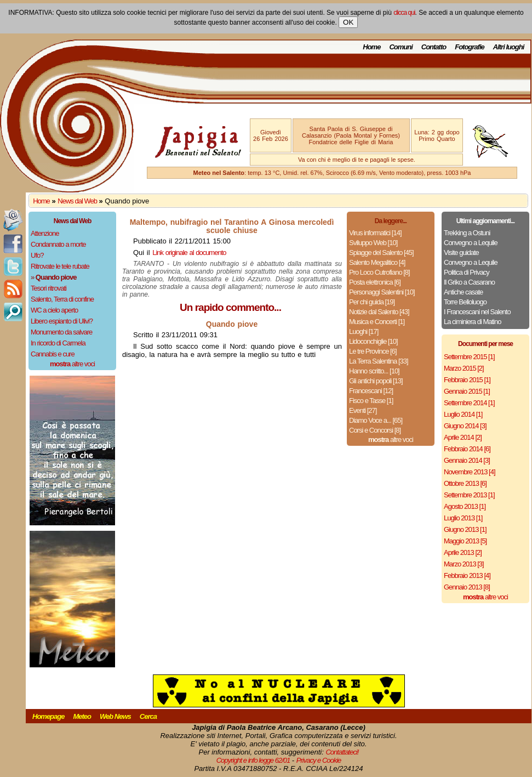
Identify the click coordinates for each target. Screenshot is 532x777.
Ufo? (37, 255)
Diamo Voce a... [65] (376, 420)
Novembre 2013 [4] (470, 472)
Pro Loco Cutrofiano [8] (379, 272)
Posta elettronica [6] (375, 282)
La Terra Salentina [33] (379, 361)
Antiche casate (463, 292)
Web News (115, 716)
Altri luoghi (509, 47)
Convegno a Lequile (471, 243)
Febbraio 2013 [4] (467, 575)
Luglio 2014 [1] (463, 414)
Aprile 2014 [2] (463, 437)
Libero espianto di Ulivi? (62, 321)
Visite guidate (461, 253)
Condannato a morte (58, 244)
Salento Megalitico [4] (377, 262)
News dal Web (77, 201)
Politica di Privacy (467, 272)
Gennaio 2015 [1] (467, 391)
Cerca (148, 716)
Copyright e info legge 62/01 (253, 760)
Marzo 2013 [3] (464, 564)
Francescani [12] (371, 391)
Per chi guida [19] (372, 302)
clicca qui (404, 13)
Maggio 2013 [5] (465, 541)
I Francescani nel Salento (477, 312)
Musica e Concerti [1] (377, 322)
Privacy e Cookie (319, 760)
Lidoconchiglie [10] (373, 341)
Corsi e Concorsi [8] (375, 430)
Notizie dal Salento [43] (379, 312)
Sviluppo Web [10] (373, 243)
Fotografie (470, 47)
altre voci (72, 364)
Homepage (48, 716)
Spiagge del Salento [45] (381, 253)
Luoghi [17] (364, 331)
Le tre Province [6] (373, 351)
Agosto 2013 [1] (465, 506)
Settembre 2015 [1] (469, 357)
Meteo (82, 716)
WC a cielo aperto (54, 310)
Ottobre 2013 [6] (465, 483)
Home (371, 47)
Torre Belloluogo (465, 302)
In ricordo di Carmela (58, 343)
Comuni (401, 47)
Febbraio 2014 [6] (467, 449)
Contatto (434, 47)
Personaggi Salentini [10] (382, 292)
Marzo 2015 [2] (464, 368)
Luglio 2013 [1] (463, 518)
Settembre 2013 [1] (469, 495)
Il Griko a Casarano (469, 282)
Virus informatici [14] (375, 233)
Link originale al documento (189, 253)
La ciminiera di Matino (472, 322)
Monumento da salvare (61, 332)
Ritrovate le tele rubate (60, 266)
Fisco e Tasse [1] (371, 401)
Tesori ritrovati (48, 288)
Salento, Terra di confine (62, 299)
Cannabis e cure (53, 354)
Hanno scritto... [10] (374, 371)
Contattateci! (342, 752)
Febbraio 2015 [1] (467, 380)
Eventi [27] (363, 410)
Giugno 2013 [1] (465, 529)
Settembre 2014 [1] (469, 403)
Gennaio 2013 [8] (467, 587)
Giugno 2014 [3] (465, 426)
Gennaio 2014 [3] (467, 460)
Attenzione (45, 233)
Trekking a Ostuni (467, 233)
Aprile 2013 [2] (463, 552)
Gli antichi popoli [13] (376, 381)
